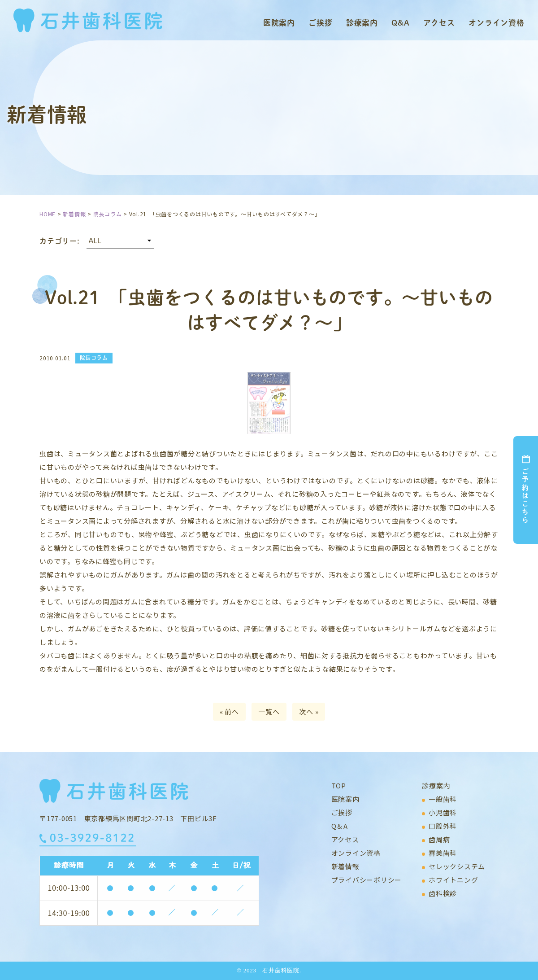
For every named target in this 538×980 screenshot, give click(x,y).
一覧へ (269, 711)
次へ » (309, 711)
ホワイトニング (453, 880)
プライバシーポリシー (367, 880)
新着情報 (345, 866)
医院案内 (279, 22)
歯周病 (439, 839)
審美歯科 (443, 853)
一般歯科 (443, 799)
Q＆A (340, 826)
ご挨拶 (321, 22)
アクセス (439, 22)
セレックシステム (457, 866)
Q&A (401, 22)
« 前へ (229, 711)
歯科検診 (443, 893)
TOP (339, 785)
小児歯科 (443, 812)
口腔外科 (443, 826)
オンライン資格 (497, 22)
